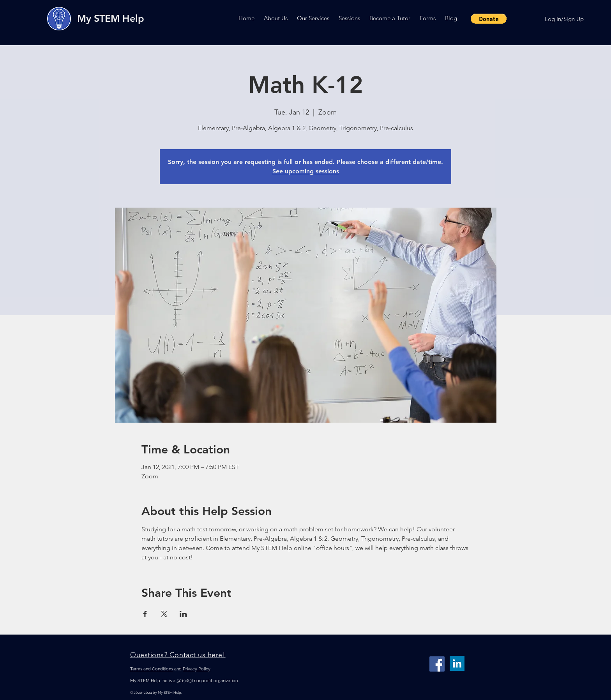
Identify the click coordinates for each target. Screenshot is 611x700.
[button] (276, 18)
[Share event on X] (164, 614)
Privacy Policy (197, 669)
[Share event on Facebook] (145, 614)
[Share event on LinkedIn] (183, 614)
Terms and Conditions (152, 669)
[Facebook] (437, 664)
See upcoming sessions (306, 171)
